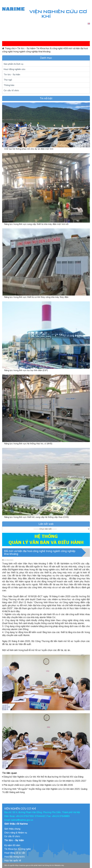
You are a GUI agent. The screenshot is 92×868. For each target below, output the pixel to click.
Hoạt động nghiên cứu (14, 69)
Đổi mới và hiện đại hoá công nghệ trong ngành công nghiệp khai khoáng (40, 552)
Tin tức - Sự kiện (25, 48)
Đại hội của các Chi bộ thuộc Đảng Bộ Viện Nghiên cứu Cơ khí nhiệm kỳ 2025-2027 (45, 781)
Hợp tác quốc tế (13, 860)
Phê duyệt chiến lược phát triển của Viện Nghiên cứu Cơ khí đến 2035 (38, 785)
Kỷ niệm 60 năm (12, 845)
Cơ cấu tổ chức (11, 90)
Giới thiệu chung (12, 829)
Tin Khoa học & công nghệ (48, 48)
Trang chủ (10, 48)
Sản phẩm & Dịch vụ (13, 64)
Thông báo (9, 85)
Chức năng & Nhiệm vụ (16, 833)
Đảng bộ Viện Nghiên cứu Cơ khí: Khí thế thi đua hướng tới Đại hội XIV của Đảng (43, 777)
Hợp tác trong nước (15, 857)
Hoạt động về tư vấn (15, 853)
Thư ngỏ (8, 80)
